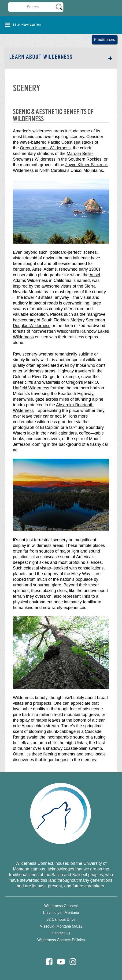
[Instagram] (73, 962)
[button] (61, 25)
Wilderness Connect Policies (61, 940)
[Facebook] (49, 962)
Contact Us (61, 933)
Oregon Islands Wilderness (45, 148)
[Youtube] (61, 962)
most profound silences (80, 562)
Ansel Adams (44, 269)
